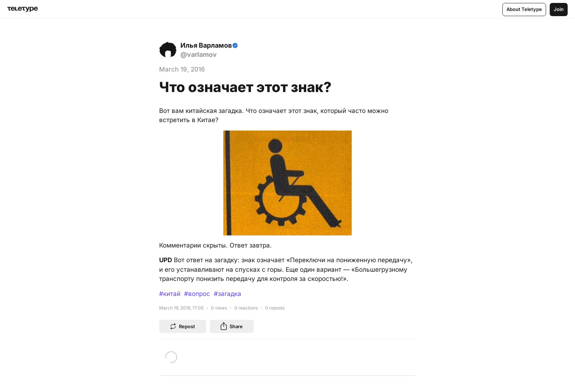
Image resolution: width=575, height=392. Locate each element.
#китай (170, 294)
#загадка (228, 294)
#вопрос (197, 294)
